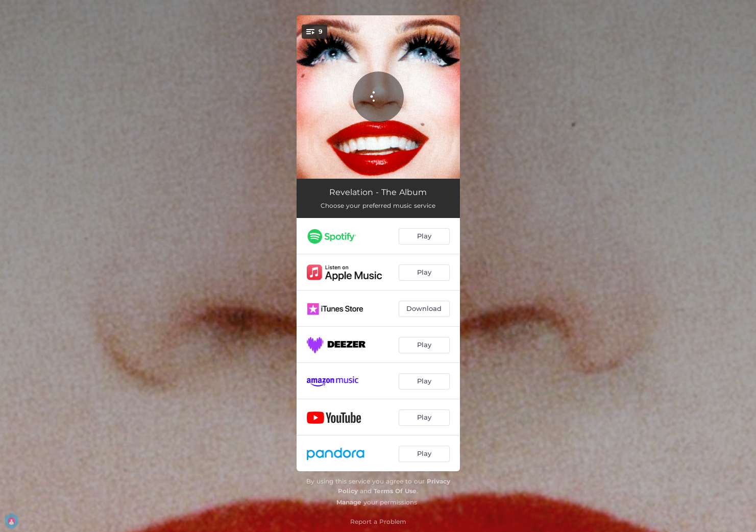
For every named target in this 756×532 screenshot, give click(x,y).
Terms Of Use (395, 491)
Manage (349, 502)
